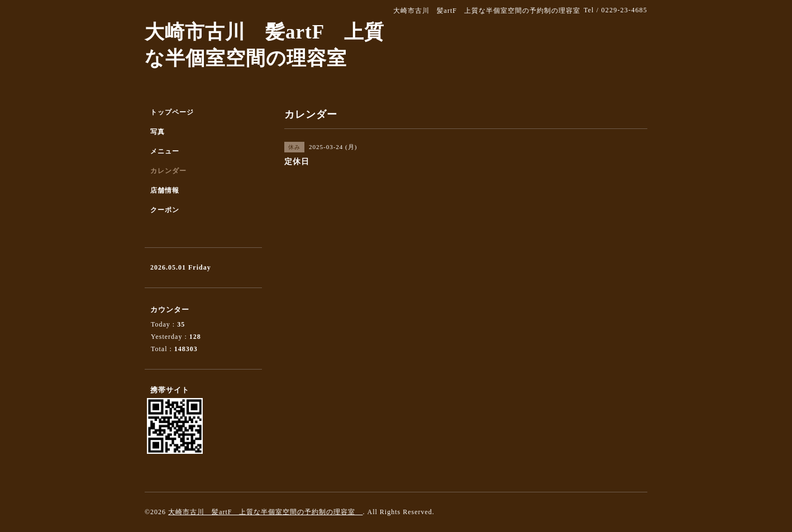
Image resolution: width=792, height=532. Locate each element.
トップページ (172, 112)
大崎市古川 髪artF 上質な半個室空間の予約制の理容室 (265, 512)
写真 (158, 132)
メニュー (165, 151)
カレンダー (168, 171)
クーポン (165, 210)
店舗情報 (165, 190)
